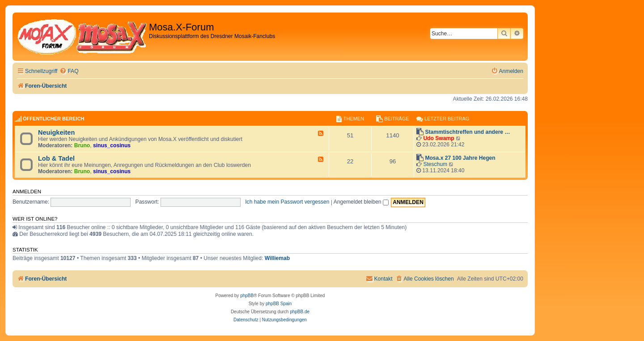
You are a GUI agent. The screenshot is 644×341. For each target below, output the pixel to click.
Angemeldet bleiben (361, 202)
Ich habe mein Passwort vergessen (287, 202)
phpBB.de (300, 312)
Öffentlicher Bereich (54, 119)
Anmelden (27, 192)
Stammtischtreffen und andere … (467, 132)
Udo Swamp (439, 138)
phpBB (247, 296)
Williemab (277, 258)
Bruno (82, 145)
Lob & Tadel (56, 158)
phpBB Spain (279, 304)
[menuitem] (69, 71)
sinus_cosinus (112, 145)
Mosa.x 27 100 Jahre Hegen (460, 158)
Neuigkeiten (56, 132)
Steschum (435, 164)
